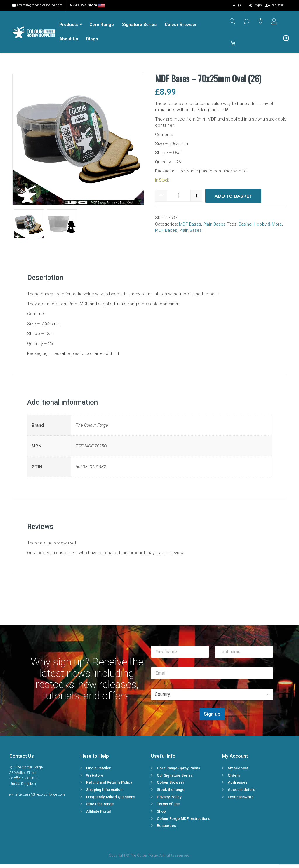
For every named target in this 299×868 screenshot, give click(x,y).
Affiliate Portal (98, 815)
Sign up (212, 718)
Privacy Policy (169, 801)
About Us (68, 41)
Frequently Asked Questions (111, 801)
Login (255, 5)
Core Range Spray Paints (178, 772)
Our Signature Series (175, 779)
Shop (161, 815)
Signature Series (138, 27)
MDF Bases (190, 228)
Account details (241, 793)
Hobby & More (268, 228)
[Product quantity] (179, 200)
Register (274, 5)
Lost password (241, 801)
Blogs (91, 41)
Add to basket (233, 200)
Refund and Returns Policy (109, 786)
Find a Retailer (98, 772)
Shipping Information (104, 793)
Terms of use (168, 808)
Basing (245, 228)
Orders (234, 779)
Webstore (95, 779)
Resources (166, 830)
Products (68, 27)
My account (238, 772)
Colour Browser (180, 27)
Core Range (101, 27)
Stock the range (100, 808)
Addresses (238, 786)
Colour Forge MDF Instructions (184, 822)
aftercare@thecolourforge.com (37, 5)
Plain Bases (214, 228)
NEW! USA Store (87, 5)
